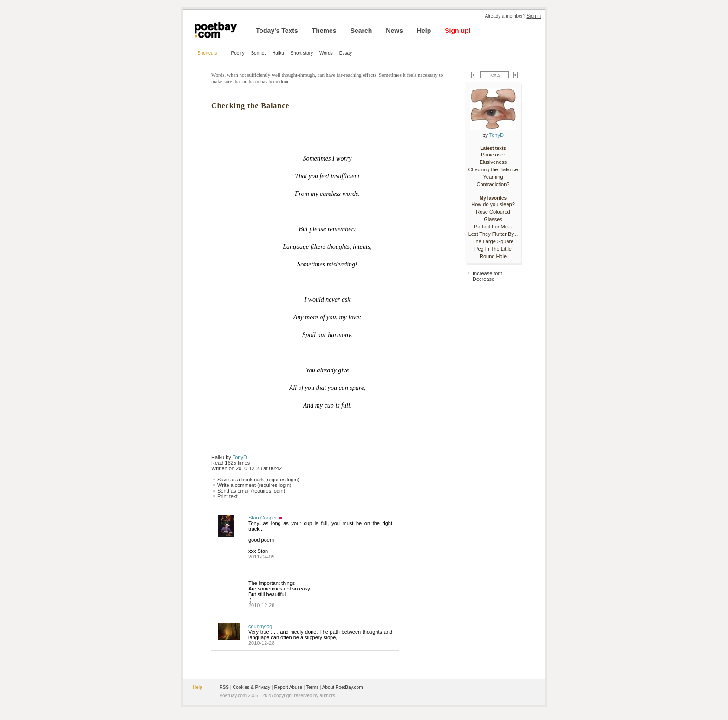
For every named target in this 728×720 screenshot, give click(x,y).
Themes (324, 31)
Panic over (493, 155)
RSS (224, 687)
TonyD (240, 457)
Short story (302, 53)
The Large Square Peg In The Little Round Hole (493, 249)
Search (361, 31)
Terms (312, 687)
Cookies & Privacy (251, 687)
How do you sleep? (493, 204)
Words (326, 53)
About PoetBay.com (343, 687)
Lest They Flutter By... (493, 234)
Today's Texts (277, 31)
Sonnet (258, 53)
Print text (227, 496)
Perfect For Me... (493, 227)
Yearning (493, 177)
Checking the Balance (493, 169)
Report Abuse (288, 687)
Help (424, 31)
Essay (346, 53)
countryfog (260, 626)
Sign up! (458, 31)
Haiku (278, 53)
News (394, 31)
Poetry (238, 53)
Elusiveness (493, 162)
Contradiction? (493, 184)
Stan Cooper (263, 518)
